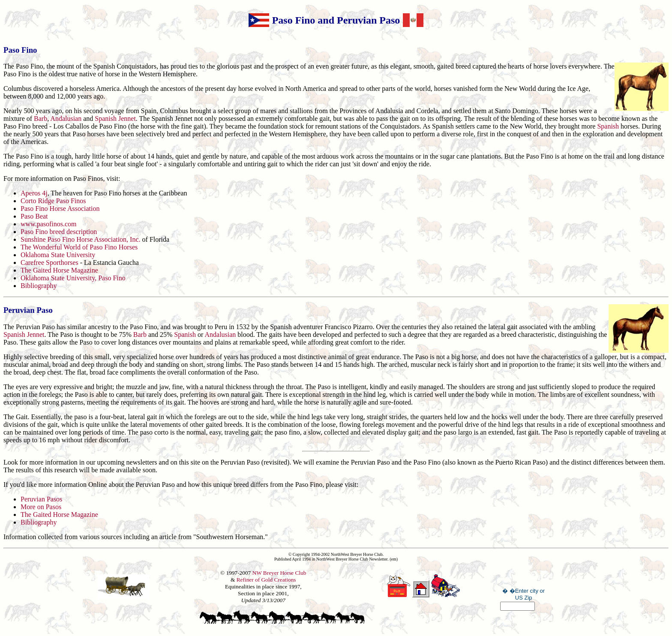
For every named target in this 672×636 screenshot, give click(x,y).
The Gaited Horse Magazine (59, 270)
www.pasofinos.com (49, 224)
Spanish (608, 126)
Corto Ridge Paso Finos (53, 201)
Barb (40, 118)
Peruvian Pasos (41, 499)
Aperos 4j (34, 193)
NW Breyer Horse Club (279, 573)
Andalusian (66, 118)
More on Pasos (41, 507)
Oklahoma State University (58, 255)
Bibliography (39, 286)
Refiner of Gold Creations (266, 580)
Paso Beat (34, 216)
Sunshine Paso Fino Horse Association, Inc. (81, 239)
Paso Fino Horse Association (60, 208)
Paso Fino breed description (59, 232)
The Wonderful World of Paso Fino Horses (79, 247)
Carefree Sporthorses (49, 262)
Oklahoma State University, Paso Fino (73, 278)
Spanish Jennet (115, 118)
